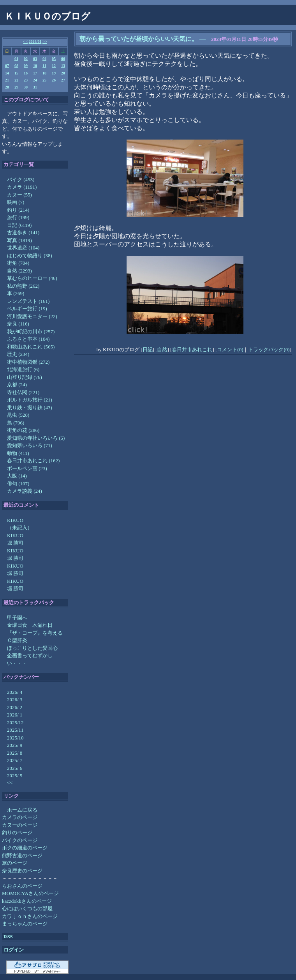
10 (35, 66)
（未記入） (20, 528)
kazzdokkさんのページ (27, 901)
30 (26, 87)
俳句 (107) (18, 484)
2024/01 (35, 42)
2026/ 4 (15, 692)
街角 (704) (18, 263)
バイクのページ (20, 840)
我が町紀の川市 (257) (31, 332)
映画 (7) (16, 202)
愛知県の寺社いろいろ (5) (36, 438)
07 (7, 66)
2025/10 (15, 738)
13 (63, 66)
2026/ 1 (15, 715)
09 (26, 66)
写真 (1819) (19, 240)
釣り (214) (18, 210)
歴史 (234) (18, 354)
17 (35, 73)
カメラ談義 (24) (25, 491)
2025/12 (15, 723)
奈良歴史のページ (22, 871)
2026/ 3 (15, 700)
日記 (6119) (19, 225)
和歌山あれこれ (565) (31, 347)
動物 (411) (18, 453)
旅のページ (15, 863)
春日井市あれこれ (192, 349)
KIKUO (15, 520)
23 (26, 80)
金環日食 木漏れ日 (30, 625)
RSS (8, 937)
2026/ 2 (15, 707)
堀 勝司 (15, 543)
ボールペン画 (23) (27, 468)
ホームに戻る (22, 810)
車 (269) (16, 293)
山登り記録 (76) (25, 377)
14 (7, 73)
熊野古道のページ (22, 855)
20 (63, 73)
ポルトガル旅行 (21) (30, 400)
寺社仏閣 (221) (23, 392)
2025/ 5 (15, 776)
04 (44, 59)
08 (16, 66)
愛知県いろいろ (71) (30, 445)
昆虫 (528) (18, 415)
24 (35, 80)
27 (63, 80)
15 (16, 73)
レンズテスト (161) (28, 301)
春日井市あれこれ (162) (33, 461)
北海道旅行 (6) (23, 369)
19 (54, 73)
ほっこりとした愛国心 (32, 648)
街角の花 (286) (23, 430)
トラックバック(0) (269, 349)
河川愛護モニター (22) (32, 316)
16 (26, 73)
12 (54, 66)
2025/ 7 (15, 760)
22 (16, 80)
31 (35, 87)
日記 (148, 349)
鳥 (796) (16, 423)
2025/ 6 (15, 768)
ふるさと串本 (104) (28, 339)
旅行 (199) (18, 217)
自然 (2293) (19, 271)
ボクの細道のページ (25, 848)
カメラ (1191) (22, 187)
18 (44, 73)
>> (45, 42)
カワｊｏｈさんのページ (30, 916)
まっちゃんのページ (25, 924)
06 (63, 59)
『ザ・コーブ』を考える (35, 633)
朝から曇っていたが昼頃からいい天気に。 (139, 39)
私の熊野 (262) (23, 286)
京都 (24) (17, 385)
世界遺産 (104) (23, 248)
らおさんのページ (22, 886)
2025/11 (15, 730)
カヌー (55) (19, 195)
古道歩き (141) (23, 233)
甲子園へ (17, 618)
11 (44, 66)
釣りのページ (17, 832)
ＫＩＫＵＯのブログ (48, 16)
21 (7, 80)
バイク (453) (21, 180)
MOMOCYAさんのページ (30, 893)
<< (26, 42)
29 (16, 87)
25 (44, 80)
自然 (162, 349)
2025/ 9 (15, 745)
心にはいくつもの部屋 (27, 908)
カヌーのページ (20, 825)
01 (16, 59)
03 (35, 59)
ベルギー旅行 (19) (27, 309)
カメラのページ (20, 817)
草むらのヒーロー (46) (32, 278)
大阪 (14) (17, 476)
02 (26, 59)
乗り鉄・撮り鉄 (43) (30, 408)
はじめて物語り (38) (30, 256)
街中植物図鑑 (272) (28, 362)
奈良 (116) (18, 324)
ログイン (14, 950)
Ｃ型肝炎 (17, 640)
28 (7, 87)
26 (54, 80)
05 (54, 59)
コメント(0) (230, 349)
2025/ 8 (15, 753)
